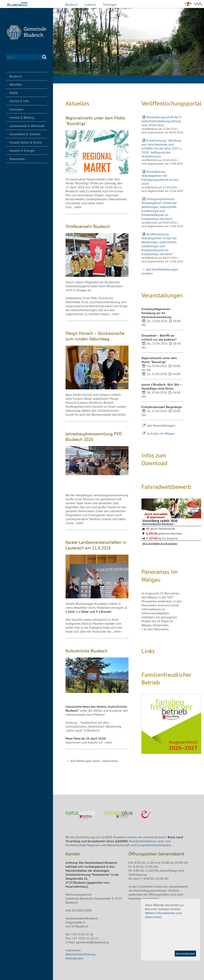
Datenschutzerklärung (80, 954)
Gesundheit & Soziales (25, 134)
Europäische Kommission (154, 845)
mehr (78, 207)
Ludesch (90, 5)
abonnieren (110, 761)
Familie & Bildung (22, 117)
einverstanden (185, 954)
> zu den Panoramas (155, 629)
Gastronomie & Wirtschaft (27, 126)
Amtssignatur (75, 958)
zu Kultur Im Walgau (161, 433)
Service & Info (19, 101)
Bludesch (72, 5)
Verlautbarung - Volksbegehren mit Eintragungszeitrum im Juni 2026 (160, 178)
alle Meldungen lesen (83, 761)
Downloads (17, 159)
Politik (14, 93)
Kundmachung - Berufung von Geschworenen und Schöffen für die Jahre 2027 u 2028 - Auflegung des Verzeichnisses (161, 148)
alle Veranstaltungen (161, 425)
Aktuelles (16, 84)
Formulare (16, 109)
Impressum (73, 950)
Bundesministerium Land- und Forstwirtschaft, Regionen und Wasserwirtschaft (118, 843)
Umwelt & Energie (22, 150)
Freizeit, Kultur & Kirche (26, 142)
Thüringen (110, 5)
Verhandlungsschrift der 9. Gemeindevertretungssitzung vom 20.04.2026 (161, 121)
